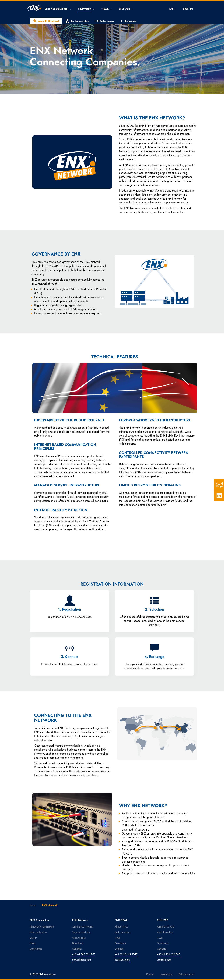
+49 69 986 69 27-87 (169, 954)
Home (33, 905)
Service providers (77, 21)
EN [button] (172, 9)
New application (38, 932)
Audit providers (123, 932)
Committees (36, 949)
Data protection (186, 974)
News (33, 943)
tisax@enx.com (122, 960)
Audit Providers (165, 932)
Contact (150, 974)
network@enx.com (82, 960)
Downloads (128, 21)
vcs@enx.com (164, 960)
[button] (58, 9)
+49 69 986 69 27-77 (126, 954)
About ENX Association (42, 927)
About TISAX (121, 927)
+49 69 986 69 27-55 (84, 954)
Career (33, 938)
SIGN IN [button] (188, 9)
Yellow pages (104, 21)
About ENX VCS (166, 927)
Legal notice (166, 974)
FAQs (117, 938)
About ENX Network (46, 21)
